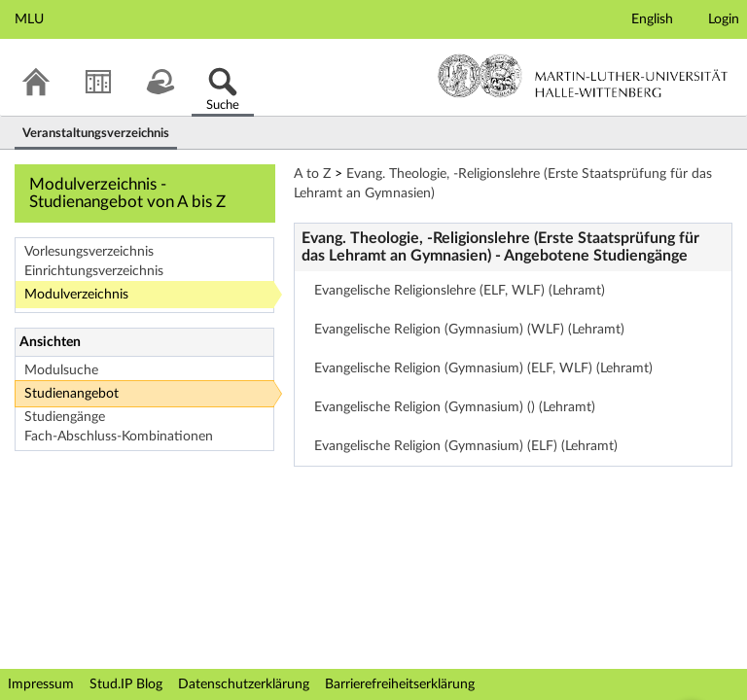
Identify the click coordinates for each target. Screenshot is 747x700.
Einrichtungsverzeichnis (94, 271)
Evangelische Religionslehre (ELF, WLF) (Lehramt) (460, 291)
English (652, 19)
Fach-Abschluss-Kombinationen (119, 437)
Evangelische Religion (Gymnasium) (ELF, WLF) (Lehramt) (483, 368)
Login (724, 19)
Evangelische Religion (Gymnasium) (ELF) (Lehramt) (466, 446)
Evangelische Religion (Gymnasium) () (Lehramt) (455, 407)
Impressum (41, 684)
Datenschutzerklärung (244, 684)
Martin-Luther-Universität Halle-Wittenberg (583, 76)
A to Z (312, 174)
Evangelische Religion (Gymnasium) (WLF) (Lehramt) (469, 330)
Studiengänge (65, 417)
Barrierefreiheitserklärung (400, 684)
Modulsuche (61, 370)
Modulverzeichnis (76, 295)
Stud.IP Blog (126, 684)
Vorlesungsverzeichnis (89, 252)
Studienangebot (71, 394)
